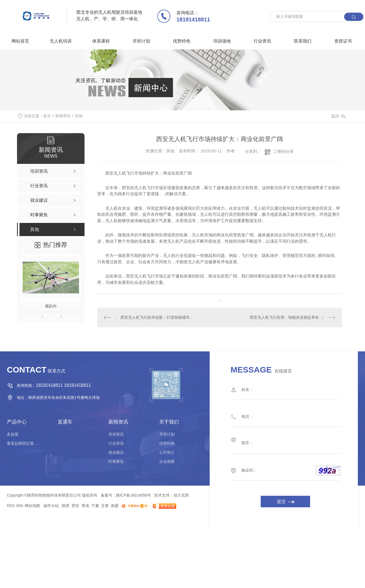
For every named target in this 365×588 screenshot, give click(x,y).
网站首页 (20, 41)
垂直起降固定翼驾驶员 (23, 443)
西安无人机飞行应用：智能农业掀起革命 (284, 317)
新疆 (115, 506)
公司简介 (167, 452)
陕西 (66, 506)
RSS (11, 506)
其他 (79, 116)
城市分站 (51, 506)
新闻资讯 (63, 116)
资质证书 (343, 41)
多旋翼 (13, 434)
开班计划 (141, 41)
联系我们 (303, 41)
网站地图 (32, 506)
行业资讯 (262, 41)
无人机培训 (61, 41)
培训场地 (222, 41)
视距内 (51, 306)
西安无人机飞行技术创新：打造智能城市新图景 (158, 317)
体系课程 (101, 41)
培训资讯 (116, 434)
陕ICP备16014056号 (134, 495)
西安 (75, 506)
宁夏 (95, 506)
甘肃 (105, 506)
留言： (280, 440)
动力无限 (181, 495)
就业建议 (116, 452)
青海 (85, 506)
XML (20, 506)
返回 (338, 116)
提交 (281, 501)
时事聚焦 (116, 461)
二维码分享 (283, 151)
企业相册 (167, 461)
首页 (47, 116)
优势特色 (182, 41)
